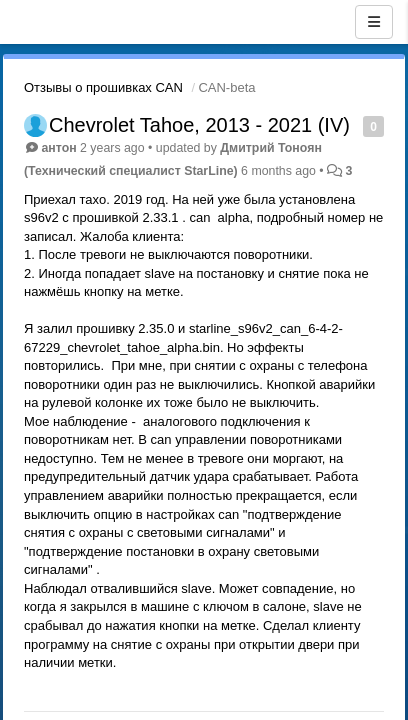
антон (58, 148)
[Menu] (374, 22)
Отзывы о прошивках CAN (103, 87)
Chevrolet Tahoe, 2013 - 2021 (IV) (199, 125)
